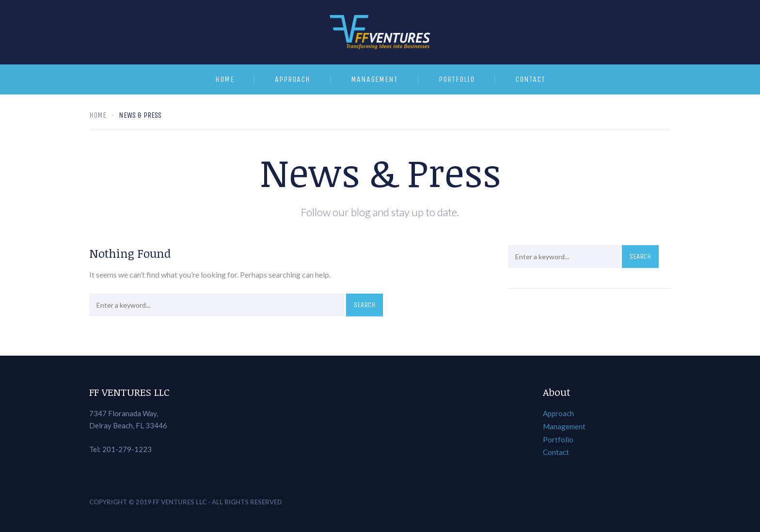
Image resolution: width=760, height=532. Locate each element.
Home (225, 79)
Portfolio (457, 79)
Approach (293, 79)
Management (374, 79)
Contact (530, 79)
